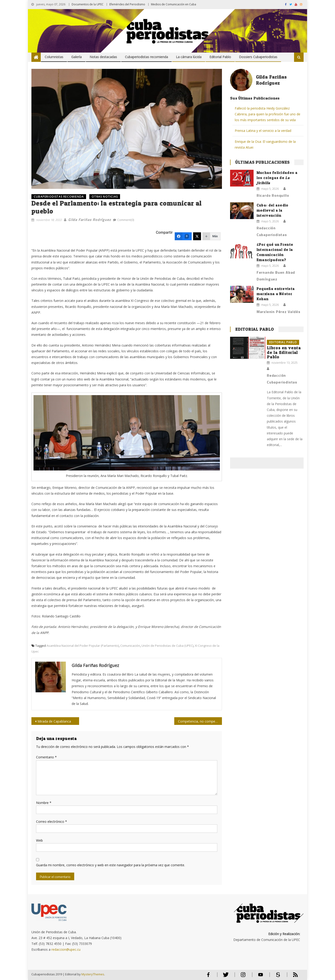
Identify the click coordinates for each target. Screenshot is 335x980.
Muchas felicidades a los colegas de (277, 178)
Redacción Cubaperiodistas (272, 231)
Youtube (261, 977)
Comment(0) (126, 220)
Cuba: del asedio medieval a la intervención (273, 210)
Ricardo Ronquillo (273, 195)
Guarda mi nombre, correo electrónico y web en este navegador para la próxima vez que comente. (111, 865)
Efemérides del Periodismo (127, 4)
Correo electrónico (52, 822)
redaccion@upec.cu (66, 949)
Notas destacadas (103, 57)
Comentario (46, 757)
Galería (76, 57)
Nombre (44, 803)
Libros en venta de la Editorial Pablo (284, 352)
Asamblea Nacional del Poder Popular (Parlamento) (83, 646)
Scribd (277, 977)
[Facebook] (183, 236)
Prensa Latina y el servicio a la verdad (263, 131)
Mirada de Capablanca (54, 721)
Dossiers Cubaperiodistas (258, 57)
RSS (292, 977)
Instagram (243, 977)
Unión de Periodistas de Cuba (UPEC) (167, 646)
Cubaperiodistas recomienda (146, 57)
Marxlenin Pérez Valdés (278, 312)
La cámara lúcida (189, 57)
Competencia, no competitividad (200, 721)
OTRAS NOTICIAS (105, 197)
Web (39, 840)
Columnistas (54, 57)
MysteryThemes (93, 974)
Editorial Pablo (220, 57)
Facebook (208, 977)
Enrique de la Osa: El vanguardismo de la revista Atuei (265, 144)
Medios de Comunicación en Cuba (174, 4)
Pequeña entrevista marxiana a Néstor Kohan (276, 294)
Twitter (225, 977)
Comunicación (130, 646)
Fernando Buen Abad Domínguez (276, 276)
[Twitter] (197, 236)
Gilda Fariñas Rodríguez (89, 220)
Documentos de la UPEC (88, 4)
